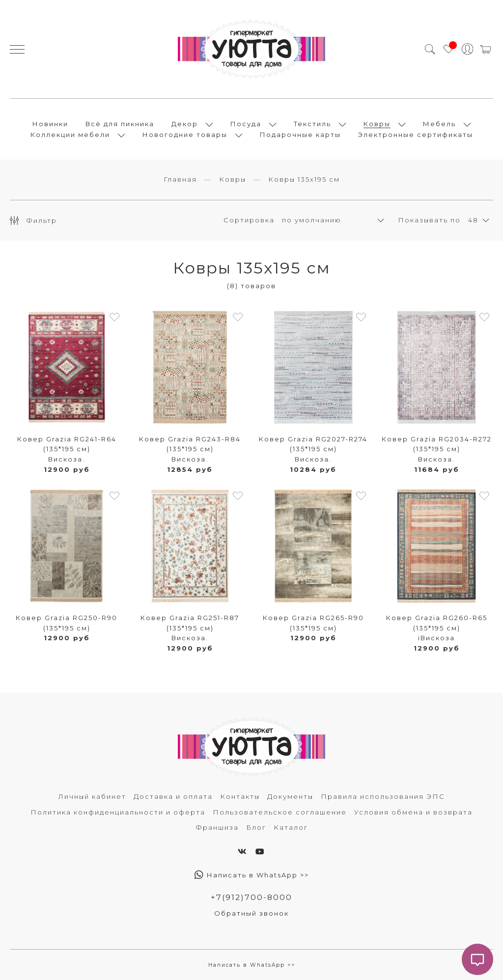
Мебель (439, 124)
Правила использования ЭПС (383, 796)
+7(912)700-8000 (251, 897)
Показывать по (429, 220)
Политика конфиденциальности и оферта (118, 812)
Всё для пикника (120, 124)
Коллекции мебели (70, 135)
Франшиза (217, 827)
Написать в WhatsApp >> (252, 875)
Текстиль (312, 124)
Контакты (240, 796)
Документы (290, 796)
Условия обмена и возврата (413, 812)
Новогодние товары (185, 135)
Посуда (246, 124)
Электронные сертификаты (416, 135)
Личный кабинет (92, 796)
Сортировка (249, 220)
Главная (180, 179)
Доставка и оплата (173, 796)
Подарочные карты (300, 135)
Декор (185, 124)
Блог (256, 827)
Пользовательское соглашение (280, 812)
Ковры (377, 124)
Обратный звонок (251, 913)
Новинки (50, 124)
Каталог (291, 827)
